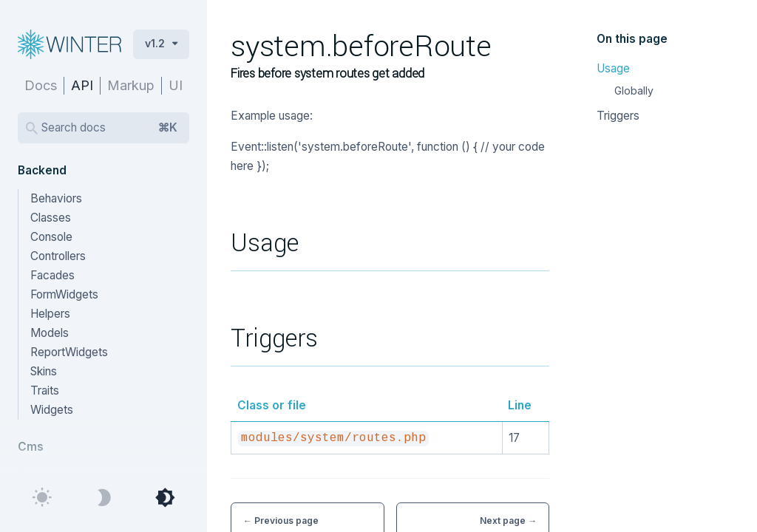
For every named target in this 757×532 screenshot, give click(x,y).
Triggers (618, 116)
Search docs (109, 128)
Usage (613, 68)
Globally (634, 91)
